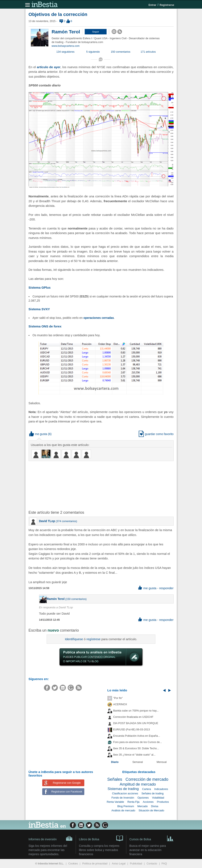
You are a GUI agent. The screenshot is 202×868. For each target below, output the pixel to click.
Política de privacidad (95, 864)
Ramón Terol (66, 32)
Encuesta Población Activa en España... (137, 736)
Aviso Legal (119, 864)
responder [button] (166, 588)
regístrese (93, 639)
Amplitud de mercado (138, 784)
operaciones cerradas (99, 318)
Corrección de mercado (147, 779)
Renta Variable (115, 802)
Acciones (148, 802)
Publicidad (136, 864)
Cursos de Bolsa (152, 838)
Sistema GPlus (40, 287)
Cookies (73, 864)
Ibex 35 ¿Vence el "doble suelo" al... (134, 755)
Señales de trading (152, 794)
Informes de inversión (51, 838)
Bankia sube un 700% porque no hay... (136, 711)
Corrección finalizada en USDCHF (133, 717)
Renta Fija (133, 802)
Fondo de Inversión (123, 798)
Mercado (142, 806)
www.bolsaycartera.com (66, 46)
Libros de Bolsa (101, 838)
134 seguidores (65, 52)
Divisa (154, 806)
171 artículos (148, 52)
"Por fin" (118, 698)
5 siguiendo (93, 52)
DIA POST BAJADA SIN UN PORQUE (136, 723)
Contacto (152, 864)
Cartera (147, 789)
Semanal (138, 762)
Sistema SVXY (39, 309)
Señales (115, 779)
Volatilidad (158, 798)
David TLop (47, 521)
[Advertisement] (96, 485)
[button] (96, 32)
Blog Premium (126, 806)
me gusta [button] (38, 434)
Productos (163, 802)
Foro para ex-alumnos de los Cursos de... (138, 742)
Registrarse (167, 5)
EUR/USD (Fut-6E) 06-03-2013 (132, 730)
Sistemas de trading (123, 789)
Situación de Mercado (151, 811)
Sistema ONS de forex (45, 326)
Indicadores (161, 789)
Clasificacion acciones (125, 794)
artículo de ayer (49, 67)
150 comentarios (121, 52)
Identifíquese (74, 639)
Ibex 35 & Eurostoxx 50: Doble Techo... (136, 748)
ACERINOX (120, 704)
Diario (115, 762)
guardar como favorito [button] (156, 434)
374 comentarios (66, 521)
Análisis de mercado (123, 811)
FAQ (164, 864)
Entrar (152, 5)
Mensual (162, 762)
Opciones (143, 798)
